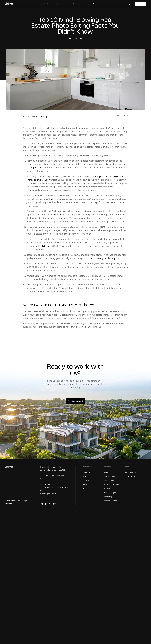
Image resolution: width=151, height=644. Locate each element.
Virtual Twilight (110, 493)
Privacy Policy (131, 472)
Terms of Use (131, 476)
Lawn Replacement (112, 484)
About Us (92, 4)
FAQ (85, 488)
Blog (85, 484)
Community (63, 4)
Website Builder (110, 501)
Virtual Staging (110, 480)
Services (78, 4)
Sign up (141, 4)
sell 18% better (43, 246)
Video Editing (109, 476)
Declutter (108, 488)
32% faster (51, 199)
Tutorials (87, 480)
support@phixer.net (48, 494)
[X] (50, 504)
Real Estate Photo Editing (35, 116)
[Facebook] (46, 504)
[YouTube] (41, 504)
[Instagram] (55, 504)
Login (129, 4)
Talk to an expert (75, 401)
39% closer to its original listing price (101, 258)
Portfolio (48, 4)
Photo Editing (110, 472)
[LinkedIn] (59, 504)
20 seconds (56, 215)
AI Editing (108, 497)
